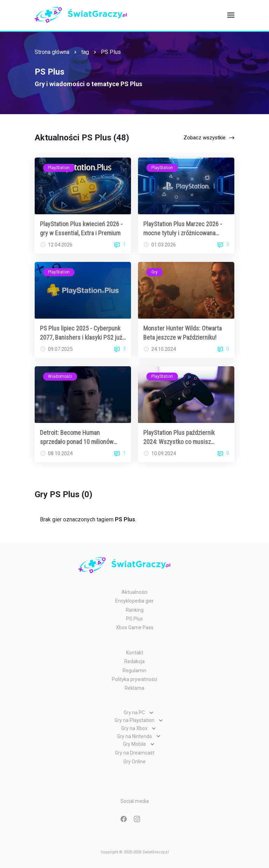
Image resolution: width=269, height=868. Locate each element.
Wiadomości (60, 376)
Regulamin (134, 671)
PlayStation (59, 168)
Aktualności (134, 592)
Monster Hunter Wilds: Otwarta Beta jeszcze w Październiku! (182, 333)
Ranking (135, 610)
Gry (154, 272)
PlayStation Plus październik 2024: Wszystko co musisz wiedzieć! (179, 437)
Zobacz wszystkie (205, 138)
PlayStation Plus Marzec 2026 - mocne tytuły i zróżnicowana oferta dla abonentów (183, 229)
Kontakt (135, 653)
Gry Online (134, 762)
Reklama (134, 688)
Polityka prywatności (134, 679)
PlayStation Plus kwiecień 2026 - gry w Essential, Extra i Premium (81, 228)
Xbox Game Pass (135, 627)
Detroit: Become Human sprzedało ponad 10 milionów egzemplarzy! (77, 437)
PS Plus (111, 52)
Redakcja (134, 661)
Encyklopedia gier (134, 601)
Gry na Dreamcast (135, 753)
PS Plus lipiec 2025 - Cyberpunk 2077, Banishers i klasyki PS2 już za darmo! (81, 333)
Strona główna (52, 52)
